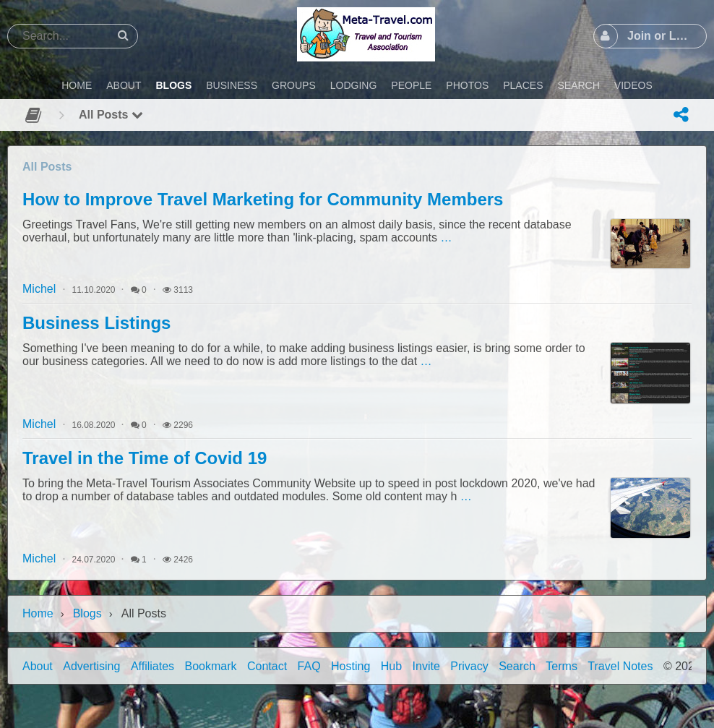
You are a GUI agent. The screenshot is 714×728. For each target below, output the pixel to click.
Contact (267, 666)
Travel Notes (620, 666)
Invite (426, 666)
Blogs (87, 613)
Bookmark (211, 666)
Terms (562, 666)
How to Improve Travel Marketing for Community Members (263, 199)
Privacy (469, 666)
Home (38, 613)
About (38, 666)
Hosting (350, 666)
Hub (391, 666)
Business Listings (96, 323)
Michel (39, 289)
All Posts (111, 115)
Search (517, 666)
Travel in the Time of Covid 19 (145, 458)
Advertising (91, 666)
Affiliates (152, 666)
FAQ (309, 666)
